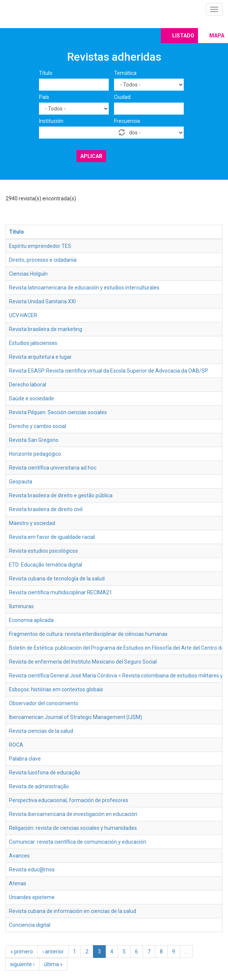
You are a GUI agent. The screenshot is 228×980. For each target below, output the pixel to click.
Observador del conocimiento (44, 703)
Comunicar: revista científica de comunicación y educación (78, 842)
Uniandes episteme (32, 897)
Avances (19, 856)
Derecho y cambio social (37, 426)
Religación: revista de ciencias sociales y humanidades (73, 828)
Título (46, 73)
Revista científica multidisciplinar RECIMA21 (61, 592)
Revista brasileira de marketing (46, 329)
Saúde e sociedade (31, 398)
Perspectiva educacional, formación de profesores (69, 800)
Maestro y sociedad (32, 523)
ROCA (16, 745)
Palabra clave (25, 759)
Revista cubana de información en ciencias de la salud (73, 911)
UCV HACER (23, 315)
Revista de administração (39, 786)
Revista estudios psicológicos (43, 551)
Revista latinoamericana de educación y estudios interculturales (84, 288)
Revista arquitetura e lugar (40, 357)
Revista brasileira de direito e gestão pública (61, 495)
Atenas (18, 883)
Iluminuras (21, 606)
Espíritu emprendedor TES (40, 246)
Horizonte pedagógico (35, 454)
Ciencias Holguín (28, 274)
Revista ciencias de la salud (41, 731)
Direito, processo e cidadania (43, 260)
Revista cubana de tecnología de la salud (57, 579)
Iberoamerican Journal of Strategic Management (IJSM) (76, 717)
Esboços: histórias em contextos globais (56, 689)
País (44, 97)
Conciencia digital (30, 925)
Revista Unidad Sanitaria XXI (42, 301)
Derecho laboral (28, 385)
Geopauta (21, 482)
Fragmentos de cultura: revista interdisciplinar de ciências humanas (88, 634)
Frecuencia (127, 121)
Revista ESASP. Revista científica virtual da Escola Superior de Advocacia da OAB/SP (109, 371)
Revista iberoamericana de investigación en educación (73, 814)
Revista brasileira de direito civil (46, 509)
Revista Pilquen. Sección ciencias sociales (58, 412)
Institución (51, 121)
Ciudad (122, 97)
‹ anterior (53, 952)
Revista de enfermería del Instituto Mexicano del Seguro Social (83, 662)
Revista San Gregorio (34, 440)
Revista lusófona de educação (45, 773)
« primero (22, 952)
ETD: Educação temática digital (46, 565)
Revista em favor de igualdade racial (52, 537)
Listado (183, 36)
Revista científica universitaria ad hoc (53, 468)
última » (53, 964)
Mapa (217, 36)
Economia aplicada (31, 620)
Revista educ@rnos (32, 870)
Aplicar (91, 156)
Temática (125, 73)
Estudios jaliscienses (33, 343)
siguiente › (22, 964)
